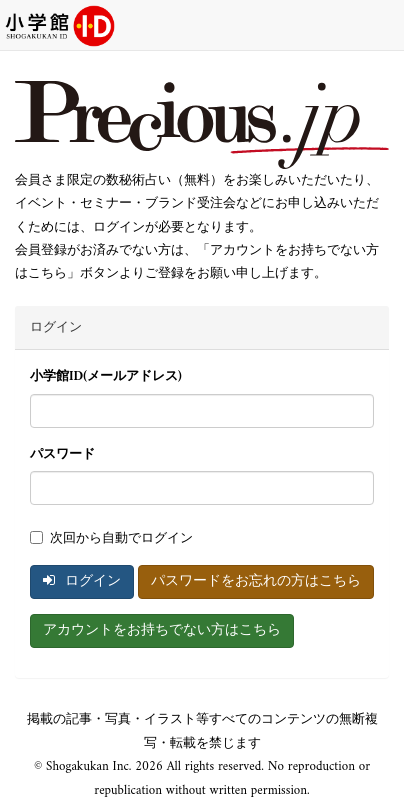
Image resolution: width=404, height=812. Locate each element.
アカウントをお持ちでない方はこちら (162, 630)
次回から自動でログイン (111, 538)
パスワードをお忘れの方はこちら (256, 581)
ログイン (82, 581)
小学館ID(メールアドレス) (106, 376)
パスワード (62, 454)
